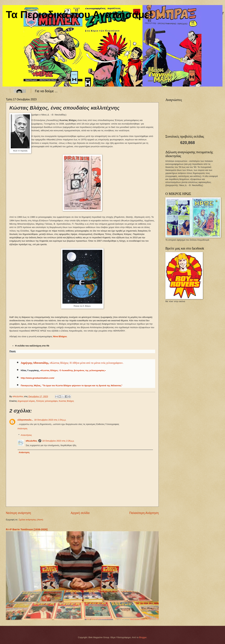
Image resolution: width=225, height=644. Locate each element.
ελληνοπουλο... (25, 420)
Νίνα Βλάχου (60, 336)
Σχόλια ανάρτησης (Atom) (31, 520)
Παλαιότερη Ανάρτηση (144, 513)
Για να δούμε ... (46, 91)
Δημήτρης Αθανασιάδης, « (36, 363)
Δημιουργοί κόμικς (26, 401)
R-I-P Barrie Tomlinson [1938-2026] (27, 529)
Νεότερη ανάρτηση (18, 513)
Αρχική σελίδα (80, 513)
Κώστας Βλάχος (66, 401)
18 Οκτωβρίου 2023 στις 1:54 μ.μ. (50, 420)
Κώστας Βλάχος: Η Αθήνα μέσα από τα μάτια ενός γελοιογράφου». (87, 363)
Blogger (143, 637)
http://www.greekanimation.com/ (38, 378)
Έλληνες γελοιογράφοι (47, 401)
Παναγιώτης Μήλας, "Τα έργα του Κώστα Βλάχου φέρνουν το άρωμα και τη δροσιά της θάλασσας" (72, 386)
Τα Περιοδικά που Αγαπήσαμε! (79, 15)
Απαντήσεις (26, 435)
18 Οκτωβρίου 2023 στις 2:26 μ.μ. (58, 441)
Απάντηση (22, 429)
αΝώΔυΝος (31, 441)
